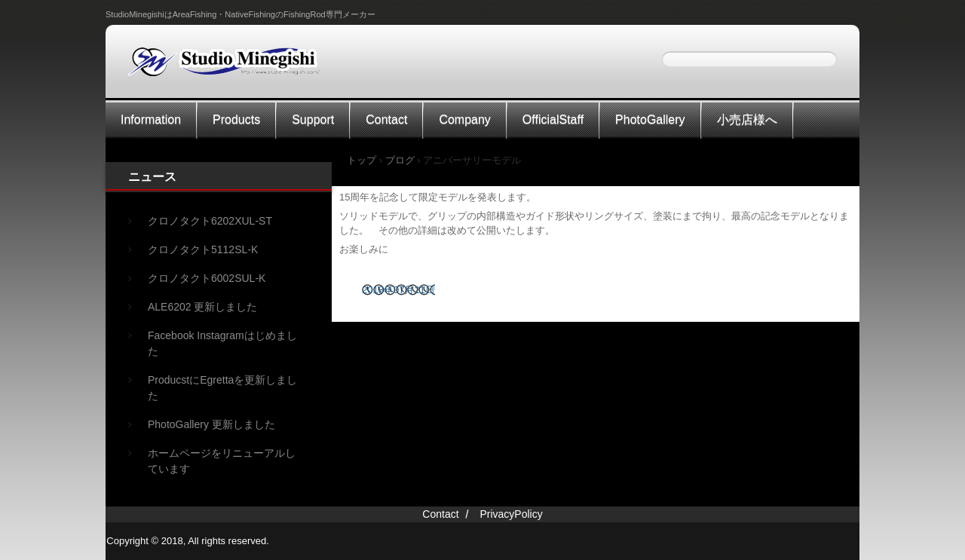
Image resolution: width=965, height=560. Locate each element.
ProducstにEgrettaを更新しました (222, 388)
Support (313, 119)
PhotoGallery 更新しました (211, 424)
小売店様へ (747, 119)
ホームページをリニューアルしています (222, 461)
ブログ (400, 160)
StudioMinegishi (233, 67)
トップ (361, 160)
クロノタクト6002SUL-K (207, 278)
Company (464, 119)
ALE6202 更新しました (203, 307)
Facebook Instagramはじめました (222, 343)
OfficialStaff (553, 119)
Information (151, 119)
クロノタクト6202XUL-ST (210, 221)
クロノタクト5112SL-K (203, 249)
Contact (386, 119)
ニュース (152, 177)
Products (236, 119)
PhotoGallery (650, 119)
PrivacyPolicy (511, 514)
